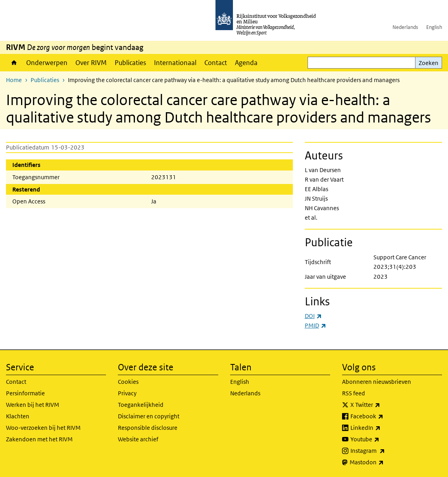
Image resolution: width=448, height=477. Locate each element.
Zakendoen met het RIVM (39, 439)
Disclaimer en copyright (149, 416)
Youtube (382, 439)
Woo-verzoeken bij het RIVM (43, 428)
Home (14, 63)
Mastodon (384, 462)
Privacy (127, 393)
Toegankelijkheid (141, 405)
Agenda (246, 63)
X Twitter (383, 405)
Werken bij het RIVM (33, 405)
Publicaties (130, 63)
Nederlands (405, 27)
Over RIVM (91, 63)
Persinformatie (25, 393)
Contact (216, 63)
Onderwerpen (47, 63)
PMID (315, 325)
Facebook (384, 416)
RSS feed (354, 393)
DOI (313, 316)
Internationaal (175, 63)
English (434, 27)
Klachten (18, 416)
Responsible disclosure (148, 428)
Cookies (128, 382)
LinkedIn (383, 428)
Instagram (385, 451)
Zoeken (429, 63)
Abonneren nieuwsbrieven (377, 382)
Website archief (138, 439)
